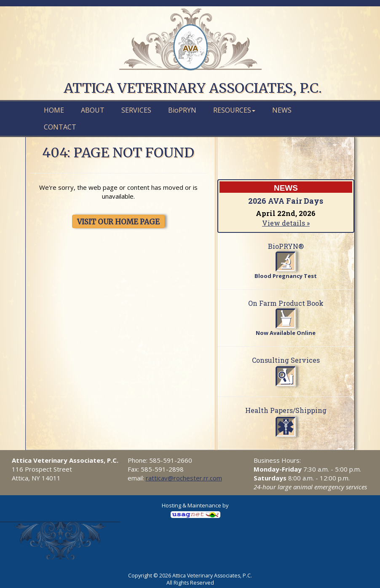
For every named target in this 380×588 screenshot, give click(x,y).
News (282, 110)
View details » (286, 223)
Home (54, 110)
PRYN (182, 110)
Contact (60, 127)
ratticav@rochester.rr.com (184, 478)
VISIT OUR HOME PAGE (118, 222)
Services (136, 110)
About (93, 110)
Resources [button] (234, 110)
